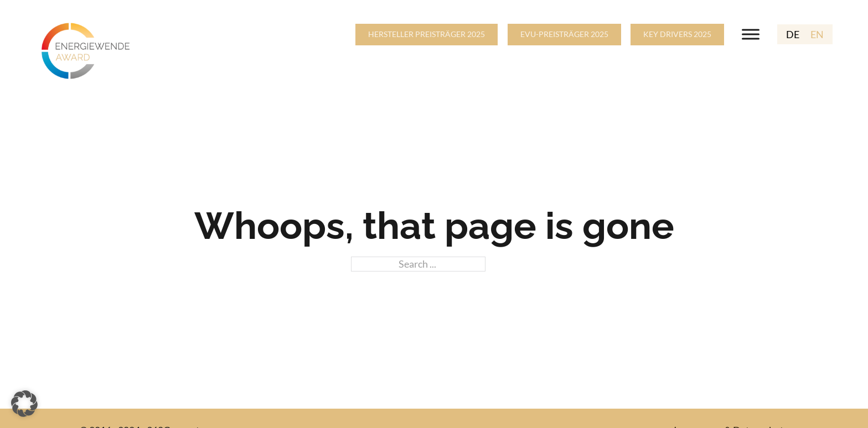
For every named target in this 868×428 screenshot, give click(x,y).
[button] (24, 404)
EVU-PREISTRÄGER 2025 (564, 34)
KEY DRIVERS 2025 (677, 34)
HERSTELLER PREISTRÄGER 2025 (427, 34)
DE (793, 34)
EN (817, 34)
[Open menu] (751, 34)
